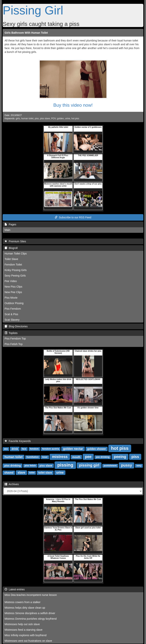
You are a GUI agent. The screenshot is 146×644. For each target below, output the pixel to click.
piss (37, 118)
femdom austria (51, 449)
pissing (65, 465)
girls (18, 118)
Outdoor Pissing (14, 303)
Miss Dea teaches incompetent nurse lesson (31, 595)
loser (45, 457)
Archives (12, 484)
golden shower (96, 449)
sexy (139, 466)
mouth (76, 457)
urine (67, 118)
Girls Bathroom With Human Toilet (26, 33)
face (24, 449)
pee (88, 457)
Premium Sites (15, 241)
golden (60, 118)
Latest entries (15, 589)
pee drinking (103, 457)
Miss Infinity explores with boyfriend (25, 635)
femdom (34, 449)
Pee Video (11, 281)
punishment (110, 466)
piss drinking (12, 466)
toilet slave (45, 473)
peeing (120, 457)
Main (7, 230)
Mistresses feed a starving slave (23, 630)
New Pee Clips (13, 292)
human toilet (27, 118)
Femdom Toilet (13, 265)
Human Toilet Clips (16, 254)
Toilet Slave (11, 259)
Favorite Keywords (18, 441)
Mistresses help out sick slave (22, 624)
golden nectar (73, 449)
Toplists (11, 333)
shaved (9, 473)
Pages (10, 224)
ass (6, 449)
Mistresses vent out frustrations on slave (28, 641)
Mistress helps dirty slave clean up (25, 608)
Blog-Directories (16, 326)
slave (21, 473)
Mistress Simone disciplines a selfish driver (30, 613)
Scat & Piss (11, 314)
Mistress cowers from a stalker (23, 602)
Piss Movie (11, 298)
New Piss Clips (13, 287)
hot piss (75, 118)
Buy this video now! (73, 105)
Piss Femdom (13, 309)
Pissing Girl (33, 10)
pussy (127, 465)
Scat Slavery (12, 320)
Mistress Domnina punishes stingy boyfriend (31, 619)
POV (53, 118)
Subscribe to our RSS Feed (73, 217)
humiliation (33, 457)
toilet (32, 473)
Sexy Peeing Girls (15, 276)
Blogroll (11, 248)
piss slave (45, 118)
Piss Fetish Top (14, 344)
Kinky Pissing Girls (16, 270)
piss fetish (30, 466)
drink (15, 449)
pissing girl (89, 465)
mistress (60, 457)
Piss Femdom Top (15, 339)
